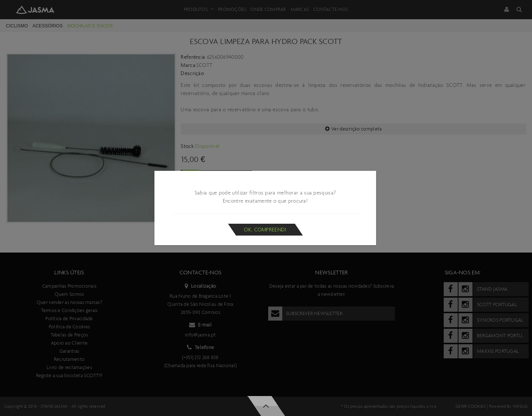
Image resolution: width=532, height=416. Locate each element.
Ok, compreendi (265, 230)
